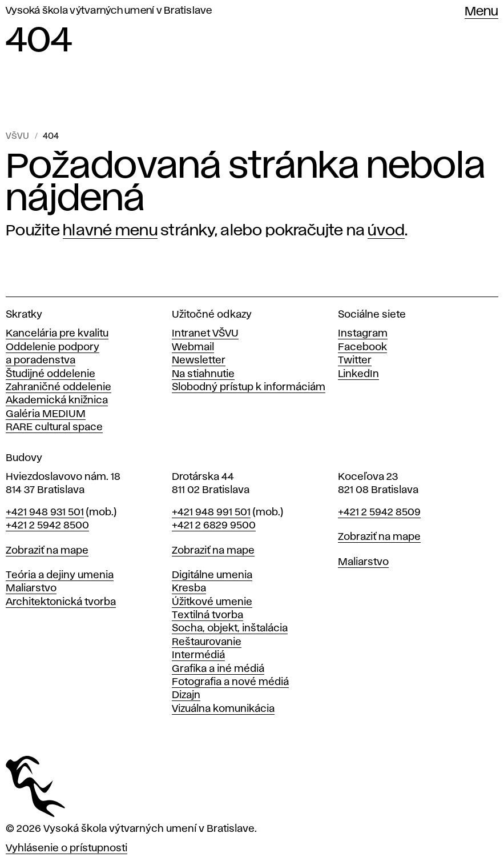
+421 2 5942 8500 (47, 526)
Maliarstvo (31, 588)
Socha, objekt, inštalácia (230, 628)
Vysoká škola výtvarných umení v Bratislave (109, 11)
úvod (386, 231)
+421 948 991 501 (211, 512)
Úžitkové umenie (212, 602)
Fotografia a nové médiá (230, 682)
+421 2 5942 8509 (379, 512)
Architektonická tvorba (61, 602)
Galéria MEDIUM (46, 414)
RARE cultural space (54, 427)
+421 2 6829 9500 (214, 526)
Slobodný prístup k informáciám (249, 387)
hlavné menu (110, 231)
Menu (481, 12)
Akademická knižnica (57, 401)
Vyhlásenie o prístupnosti (66, 848)
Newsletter (199, 361)
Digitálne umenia (212, 575)
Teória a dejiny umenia (60, 575)
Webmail (193, 347)
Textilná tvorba (207, 615)
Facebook (362, 347)
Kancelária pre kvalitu (57, 334)
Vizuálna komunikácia (223, 709)
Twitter (355, 361)
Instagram (363, 334)
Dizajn (186, 695)
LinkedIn (358, 374)
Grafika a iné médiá (218, 669)
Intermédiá (198, 655)
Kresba (189, 588)
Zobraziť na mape (47, 551)
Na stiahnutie (203, 374)
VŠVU (17, 137)
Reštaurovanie (207, 642)
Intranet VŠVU (205, 334)
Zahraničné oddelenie (59, 387)
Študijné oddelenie (51, 374)
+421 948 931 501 (45, 512)
